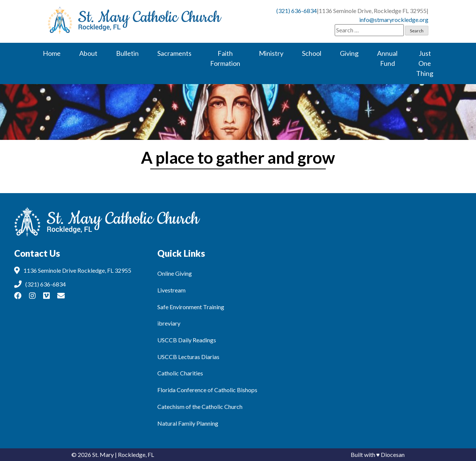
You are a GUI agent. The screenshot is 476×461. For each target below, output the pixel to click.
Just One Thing (425, 63)
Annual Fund (387, 58)
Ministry (271, 53)
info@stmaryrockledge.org (394, 20)
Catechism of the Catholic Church (200, 406)
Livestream (171, 290)
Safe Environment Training (191, 307)
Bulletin (127, 53)
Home (52, 53)
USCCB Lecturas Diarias (188, 357)
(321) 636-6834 (297, 11)
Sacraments (174, 53)
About (88, 53)
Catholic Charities (180, 373)
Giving (349, 53)
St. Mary (103, 454)
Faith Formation (225, 58)
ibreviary (169, 323)
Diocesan (393, 454)
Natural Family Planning (188, 423)
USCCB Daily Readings (187, 340)
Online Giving (175, 273)
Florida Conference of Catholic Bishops (207, 390)
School (312, 53)
